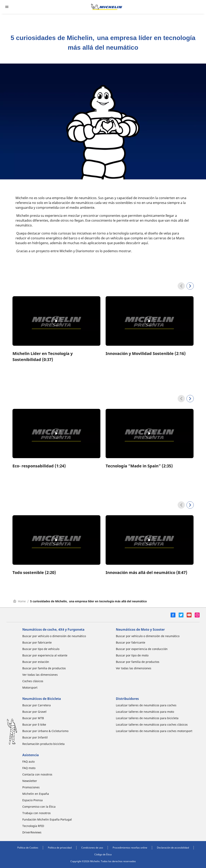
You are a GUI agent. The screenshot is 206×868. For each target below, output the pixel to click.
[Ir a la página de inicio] (107, 7)
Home (19, 601)
